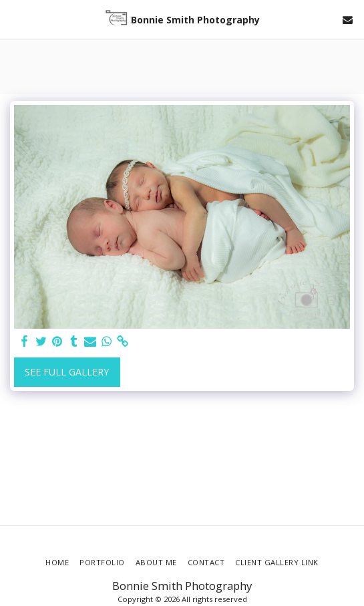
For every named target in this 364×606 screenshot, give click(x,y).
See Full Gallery (67, 372)
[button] (15, 19)
